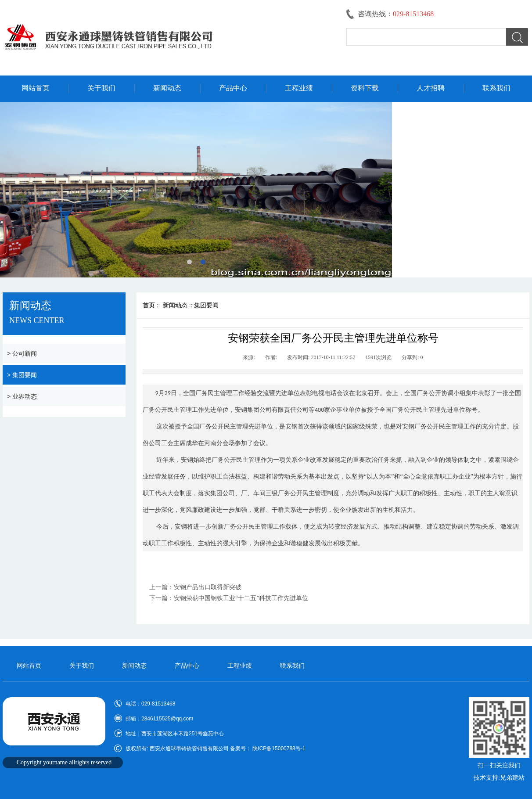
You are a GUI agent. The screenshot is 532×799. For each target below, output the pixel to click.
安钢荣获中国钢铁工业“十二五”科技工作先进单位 (241, 598)
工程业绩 (299, 88)
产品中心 (233, 88)
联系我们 (496, 88)
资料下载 (365, 88)
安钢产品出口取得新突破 (208, 587)
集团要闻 (206, 305)
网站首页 (36, 88)
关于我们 (101, 88)
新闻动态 (167, 88)
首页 (149, 305)
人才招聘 (431, 88)
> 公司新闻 (22, 353)
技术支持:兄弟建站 (499, 778)
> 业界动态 (22, 396)
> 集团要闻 (22, 375)
